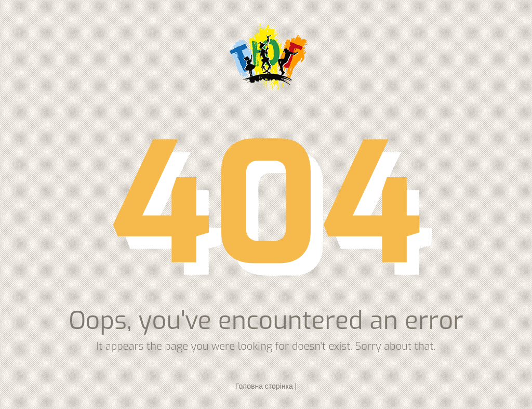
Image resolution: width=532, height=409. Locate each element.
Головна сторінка (264, 386)
